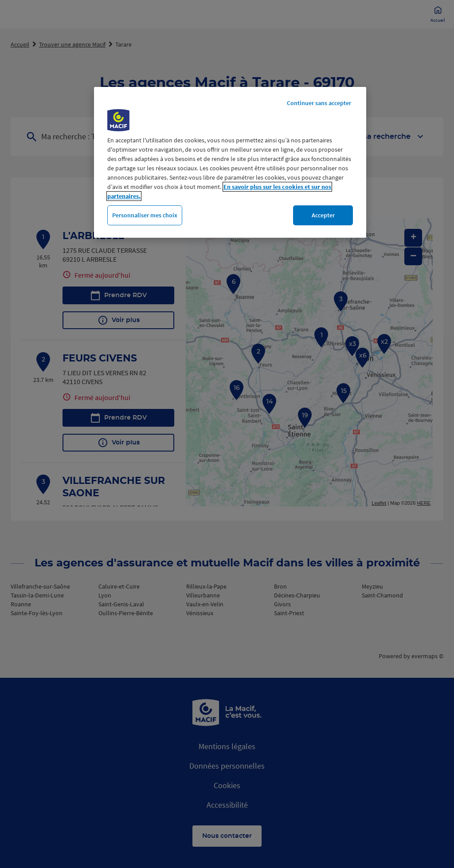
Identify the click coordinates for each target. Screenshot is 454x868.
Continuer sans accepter (319, 103)
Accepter (323, 215)
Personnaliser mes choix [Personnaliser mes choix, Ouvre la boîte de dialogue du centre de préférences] (145, 215)
